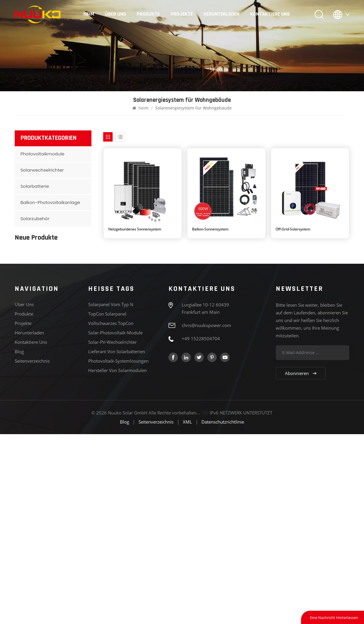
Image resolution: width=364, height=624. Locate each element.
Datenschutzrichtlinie (223, 612)
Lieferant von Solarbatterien (117, 541)
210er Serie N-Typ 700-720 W (59, 260)
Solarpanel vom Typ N (111, 494)
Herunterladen (221, 14)
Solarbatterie (35, 186)
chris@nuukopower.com (206, 515)
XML (187, 612)
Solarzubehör (35, 219)
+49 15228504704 (201, 528)
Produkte (148, 14)
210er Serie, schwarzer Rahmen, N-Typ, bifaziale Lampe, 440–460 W (61, 285)
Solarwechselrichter (42, 170)
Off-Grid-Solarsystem (293, 229)
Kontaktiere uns (270, 14)
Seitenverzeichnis (32, 551)
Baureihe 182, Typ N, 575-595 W (62, 336)
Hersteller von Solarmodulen (117, 560)
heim (89, 14)
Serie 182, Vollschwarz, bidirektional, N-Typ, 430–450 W (62, 310)
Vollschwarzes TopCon (111, 513)
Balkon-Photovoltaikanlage (50, 202)
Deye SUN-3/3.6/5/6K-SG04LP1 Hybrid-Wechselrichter (63, 415)
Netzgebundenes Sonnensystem (135, 229)
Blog (19, 541)
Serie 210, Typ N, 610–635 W (63, 361)
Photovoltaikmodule (42, 154)
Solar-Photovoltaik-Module (115, 522)
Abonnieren (301, 563)
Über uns (116, 14)
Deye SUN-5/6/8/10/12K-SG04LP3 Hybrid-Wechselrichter (63, 388)
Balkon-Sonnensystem (210, 229)
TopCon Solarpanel (107, 504)
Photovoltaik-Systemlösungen (118, 551)
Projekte (182, 14)
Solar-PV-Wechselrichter (112, 532)
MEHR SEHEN (51, 268)
